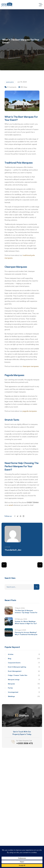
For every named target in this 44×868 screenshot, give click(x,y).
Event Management (24, 671)
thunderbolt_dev (13, 550)
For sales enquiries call (24, 741)
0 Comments (12, 87)
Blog (24, 659)
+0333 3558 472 (25, 743)
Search (37, 587)
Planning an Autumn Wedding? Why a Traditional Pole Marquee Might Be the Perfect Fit (26, 634)
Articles (24, 654)
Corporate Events (24, 663)
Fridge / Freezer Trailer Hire (24, 675)
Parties (24, 688)
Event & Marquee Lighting (24, 667)
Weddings (24, 696)
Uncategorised (24, 692)
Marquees (10, 82)
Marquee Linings (24, 680)
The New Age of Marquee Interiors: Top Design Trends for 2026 (26, 612)
